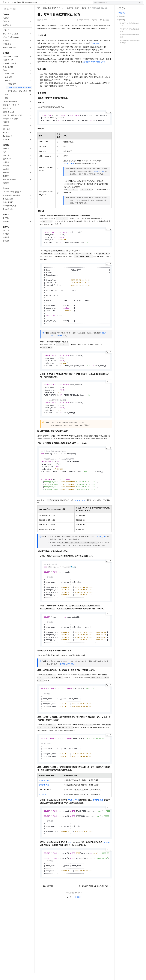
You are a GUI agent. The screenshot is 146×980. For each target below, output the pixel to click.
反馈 (77, 919)
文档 (115, 4)
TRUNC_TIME (69, 171)
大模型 (24, 4)
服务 (68, 4)
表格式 (77, 15)
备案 (120, 4)
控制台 (125, 4)
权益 (44, 4)
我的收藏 (106, 27)
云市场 (56, 4)
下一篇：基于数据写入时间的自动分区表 (95, 908)
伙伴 (63, 4)
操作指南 (70, 15)
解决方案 (37, 4)
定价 (50, 4)
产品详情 (94, 27)
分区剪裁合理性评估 (66, 682)
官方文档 (6, 10)
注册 (131, 4)
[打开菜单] (4, 4)
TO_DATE (43, 814)
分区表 (84, 15)
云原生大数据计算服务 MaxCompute (25, 10)
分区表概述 (95, 51)
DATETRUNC (44, 805)
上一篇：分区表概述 (46, 908)
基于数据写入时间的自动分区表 (94, 69)
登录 (139, 4)
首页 (39, 15)
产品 (30, 4)
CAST (70, 863)
